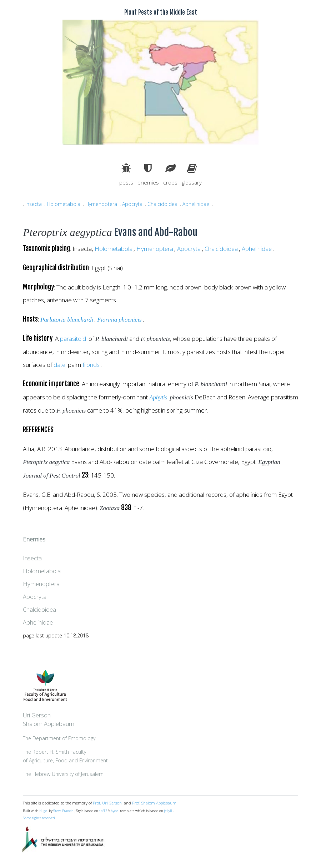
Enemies (34, 539)
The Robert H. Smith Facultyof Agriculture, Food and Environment (66, 756)
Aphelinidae (197, 204)
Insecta (34, 204)
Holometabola (64, 204)
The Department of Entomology (59, 739)
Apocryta (133, 204)
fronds (91, 365)
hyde (115, 811)
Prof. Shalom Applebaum (155, 803)
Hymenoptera (101, 204)
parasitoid (73, 339)
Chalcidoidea (164, 204)
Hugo (43, 811)
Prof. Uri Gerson (107, 803)
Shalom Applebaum (49, 724)
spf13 (103, 811)
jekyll (168, 811)
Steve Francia (63, 811)
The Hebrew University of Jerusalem (64, 774)
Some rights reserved (39, 818)
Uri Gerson (37, 715)
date (60, 365)
